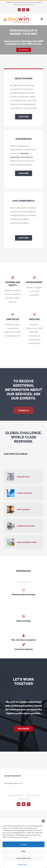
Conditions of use (24, 799)
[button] (43, 821)
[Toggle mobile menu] (42, 19)
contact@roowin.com (13, 783)
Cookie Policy (22, 864)
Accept (24, 844)
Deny (23, 851)
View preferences (24, 858)
